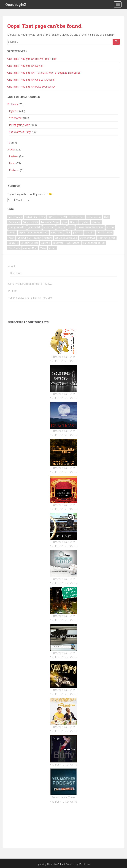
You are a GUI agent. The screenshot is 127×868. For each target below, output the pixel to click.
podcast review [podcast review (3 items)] (105, 233)
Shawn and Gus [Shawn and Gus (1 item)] (88, 238)
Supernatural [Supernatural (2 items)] (73, 243)
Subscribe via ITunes (64, 797)
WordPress (84, 864)
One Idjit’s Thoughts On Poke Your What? (31, 87)
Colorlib (61, 864)
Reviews (14, 156)
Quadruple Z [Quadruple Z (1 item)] (24, 238)
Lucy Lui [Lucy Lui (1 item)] (61, 227)
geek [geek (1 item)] (65, 222)
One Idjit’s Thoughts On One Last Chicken (31, 80)
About (12, 266)
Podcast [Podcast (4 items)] (90, 233)
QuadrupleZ (16, 4)
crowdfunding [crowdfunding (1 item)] (94, 217)
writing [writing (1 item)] (52, 248)
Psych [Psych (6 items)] (11, 238)
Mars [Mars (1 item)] (71, 227)
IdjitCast (14, 111)
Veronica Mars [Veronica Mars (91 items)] (30, 248)
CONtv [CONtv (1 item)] (51, 217)
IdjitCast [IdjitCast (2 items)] (85, 222)
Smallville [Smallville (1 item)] (13, 243)
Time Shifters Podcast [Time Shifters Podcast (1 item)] (94, 243)
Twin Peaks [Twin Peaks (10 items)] (14, 248)
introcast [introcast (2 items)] (96, 222)
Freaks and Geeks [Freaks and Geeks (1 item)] (50, 222)
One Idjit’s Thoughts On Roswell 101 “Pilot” (32, 59)
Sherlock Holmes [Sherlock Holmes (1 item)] (107, 238)
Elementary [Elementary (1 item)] (14, 222)
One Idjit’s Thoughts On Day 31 (25, 66)
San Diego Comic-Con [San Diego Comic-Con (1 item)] (66, 238)
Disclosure (16, 273)
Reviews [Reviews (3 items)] (48, 238)
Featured (14, 170)
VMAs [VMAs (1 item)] (43, 248)
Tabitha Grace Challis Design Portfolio (30, 298)
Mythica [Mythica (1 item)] (12, 233)
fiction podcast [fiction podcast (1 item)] (30, 222)
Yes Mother (16, 118)
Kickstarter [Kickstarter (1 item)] (49, 227)
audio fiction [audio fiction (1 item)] (31, 217)
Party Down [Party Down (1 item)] (57, 233)
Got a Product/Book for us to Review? (30, 284)
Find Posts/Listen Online (63, 361)
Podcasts (13, 104)
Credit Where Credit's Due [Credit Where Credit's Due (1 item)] (71, 217)
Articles (11, 149)
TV (9, 143)
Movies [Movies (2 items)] (110, 227)
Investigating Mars (20, 125)
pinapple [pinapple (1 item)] (78, 233)
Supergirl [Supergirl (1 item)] (45, 243)
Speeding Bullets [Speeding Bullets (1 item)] (29, 243)
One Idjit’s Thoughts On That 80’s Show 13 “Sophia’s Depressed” (44, 73)
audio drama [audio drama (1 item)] (15, 217)
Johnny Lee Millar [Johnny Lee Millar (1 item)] (17, 227)
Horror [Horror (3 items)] (74, 222)
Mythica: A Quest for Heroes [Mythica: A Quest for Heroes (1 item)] (33, 233)
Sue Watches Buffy (20, 132)
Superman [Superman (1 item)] (58, 243)
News (12, 163)
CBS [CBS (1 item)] (43, 217)
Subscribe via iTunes (63, 357)
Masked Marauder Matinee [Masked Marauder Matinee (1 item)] (90, 227)
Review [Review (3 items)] (37, 238)
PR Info (12, 291)
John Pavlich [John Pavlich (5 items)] (35, 227)
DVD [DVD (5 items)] (106, 217)
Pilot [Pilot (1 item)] (68, 233)
